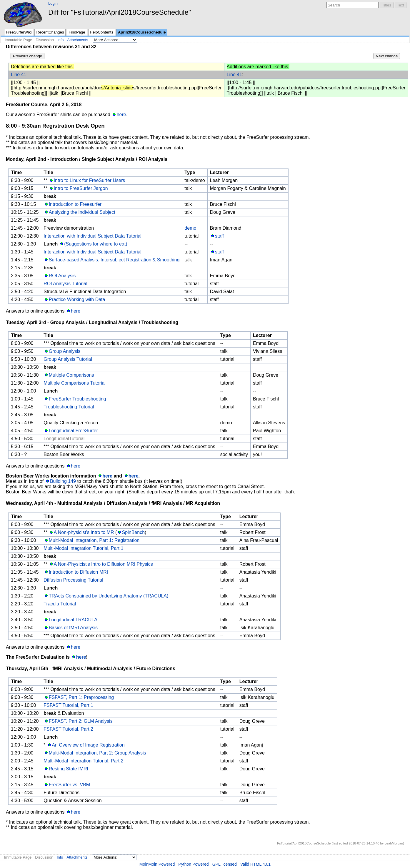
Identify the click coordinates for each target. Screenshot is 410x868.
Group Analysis (65, 351)
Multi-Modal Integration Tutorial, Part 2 (83, 761)
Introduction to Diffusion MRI (79, 572)
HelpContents (102, 32)
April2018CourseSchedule (142, 32)
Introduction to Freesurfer (75, 204)
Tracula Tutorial (60, 604)
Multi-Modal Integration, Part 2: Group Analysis (97, 753)
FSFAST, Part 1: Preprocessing (81, 697)
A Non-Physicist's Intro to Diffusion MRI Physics (103, 564)
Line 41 (19, 75)
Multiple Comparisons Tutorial (75, 383)
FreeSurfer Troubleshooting (77, 399)
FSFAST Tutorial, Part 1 (68, 705)
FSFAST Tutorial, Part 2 (68, 729)
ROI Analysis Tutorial (65, 284)
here (121, 115)
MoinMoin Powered (157, 864)
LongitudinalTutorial (64, 439)
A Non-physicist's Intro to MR (84, 532)
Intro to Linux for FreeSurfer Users (90, 180)
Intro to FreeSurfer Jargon (81, 188)
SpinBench (133, 532)
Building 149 (63, 481)
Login (53, 3)
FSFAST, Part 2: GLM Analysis (81, 721)
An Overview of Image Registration (88, 745)
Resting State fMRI (69, 769)
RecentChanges (50, 32)
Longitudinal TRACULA (73, 620)
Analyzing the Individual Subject (82, 212)
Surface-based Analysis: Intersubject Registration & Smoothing (114, 260)
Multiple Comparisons (71, 375)
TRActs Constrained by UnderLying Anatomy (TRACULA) (109, 596)
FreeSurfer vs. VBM (69, 785)
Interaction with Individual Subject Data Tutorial (92, 236)
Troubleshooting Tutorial (69, 407)
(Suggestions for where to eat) (96, 244)
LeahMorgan (394, 843)
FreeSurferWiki (19, 32)
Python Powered (193, 864)
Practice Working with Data (77, 299)
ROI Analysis (62, 276)
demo (190, 228)
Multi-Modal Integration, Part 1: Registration (94, 540)
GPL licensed (225, 864)
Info (60, 40)
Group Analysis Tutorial (68, 359)
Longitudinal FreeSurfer (73, 431)
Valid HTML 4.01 (255, 864)
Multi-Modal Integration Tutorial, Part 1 (83, 548)
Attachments (77, 40)
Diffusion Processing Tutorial (73, 580)
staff (219, 236)
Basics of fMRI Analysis (73, 628)
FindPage (77, 32)
